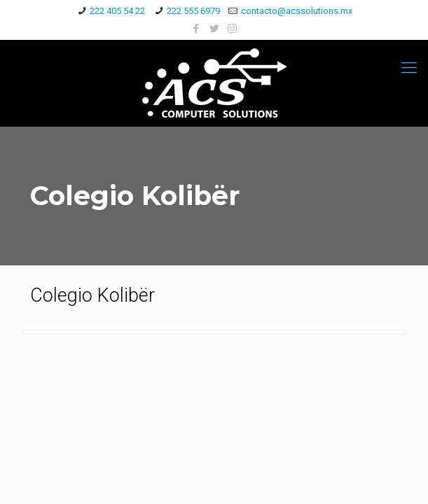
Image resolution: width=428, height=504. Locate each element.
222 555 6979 (193, 11)
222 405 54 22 (117, 11)
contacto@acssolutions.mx (297, 11)
